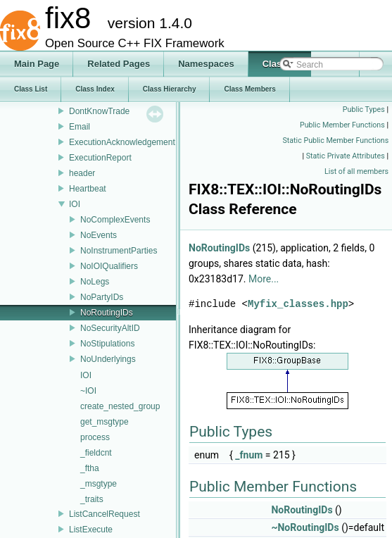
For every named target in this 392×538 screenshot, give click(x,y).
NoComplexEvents (115, 220)
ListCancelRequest (105, 514)
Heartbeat (88, 189)
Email (80, 127)
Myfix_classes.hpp (298, 304)
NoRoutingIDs (107, 313)
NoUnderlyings (108, 359)
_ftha (90, 468)
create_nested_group (120, 406)
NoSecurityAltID (110, 328)
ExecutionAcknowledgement (122, 142)
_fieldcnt (96, 453)
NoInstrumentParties (119, 251)
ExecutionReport (100, 158)
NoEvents (99, 235)
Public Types (364, 110)
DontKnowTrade (99, 111)
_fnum (249, 455)
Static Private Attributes (346, 156)
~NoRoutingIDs (305, 527)
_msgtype (99, 484)
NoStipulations (107, 344)
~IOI (88, 391)
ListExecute (91, 530)
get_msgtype (105, 422)
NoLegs (95, 282)
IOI (75, 204)
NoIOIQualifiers (109, 266)
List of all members (356, 171)
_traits (92, 499)
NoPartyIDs (102, 297)
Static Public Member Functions (336, 140)
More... (264, 279)
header (82, 173)
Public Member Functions (342, 125)
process (95, 437)
